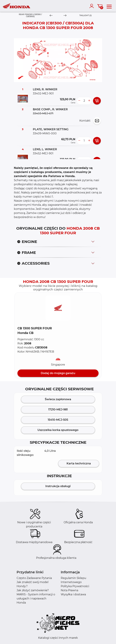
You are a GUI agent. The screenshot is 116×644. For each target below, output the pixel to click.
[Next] (65, 16)
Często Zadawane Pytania (34, 578)
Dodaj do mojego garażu (58, 373)
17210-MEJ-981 (58, 410)
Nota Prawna (69, 590)
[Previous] (51, 16)
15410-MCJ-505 (58, 420)
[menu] (109, 6)
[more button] (89, 101)
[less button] (79, 101)
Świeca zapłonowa (58, 399)
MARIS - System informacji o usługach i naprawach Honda (36, 598)
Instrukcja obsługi (58, 486)
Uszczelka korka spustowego (58, 430)
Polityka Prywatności (75, 586)
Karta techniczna (79, 463)
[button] (58, 308)
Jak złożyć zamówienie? (33, 590)
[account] (92, 6)
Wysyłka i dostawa (73, 594)
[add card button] (97, 101)
